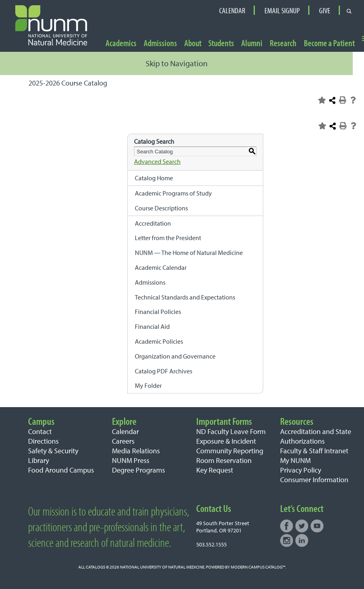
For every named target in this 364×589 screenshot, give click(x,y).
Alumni (252, 44)
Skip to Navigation (177, 63)
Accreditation (153, 223)
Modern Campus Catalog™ (258, 567)
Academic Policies (159, 341)
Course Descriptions (161, 208)
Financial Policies (158, 312)
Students (221, 44)
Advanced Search (157, 161)
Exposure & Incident (226, 441)
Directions (43, 441)
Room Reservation (224, 460)
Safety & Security (53, 451)
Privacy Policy (301, 470)
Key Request (215, 470)
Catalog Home (154, 178)
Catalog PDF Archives (164, 371)
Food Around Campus (61, 470)
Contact (40, 431)
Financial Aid (152, 326)
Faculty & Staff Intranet (314, 451)
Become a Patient (329, 44)
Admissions (160, 44)
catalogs (96, 567)
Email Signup (282, 10)
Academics (121, 44)
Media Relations (136, 451)
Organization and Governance (175, 356)
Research (283, 44)
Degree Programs (138, 470)
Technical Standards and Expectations (185, 297)
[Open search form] (349, 11)
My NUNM (295, 460)
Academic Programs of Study (173, 193)
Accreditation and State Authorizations (316, 436)
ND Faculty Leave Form (231, 431)
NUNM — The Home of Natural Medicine (189, 253)
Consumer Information (314, 480)
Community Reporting (230, 451)
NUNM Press (131, 460)
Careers (123, 441)
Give (325, 10)
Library (39, 460)
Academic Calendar (161, 267)
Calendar (232, 10)
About (193, 44)
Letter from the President (168, 238)
